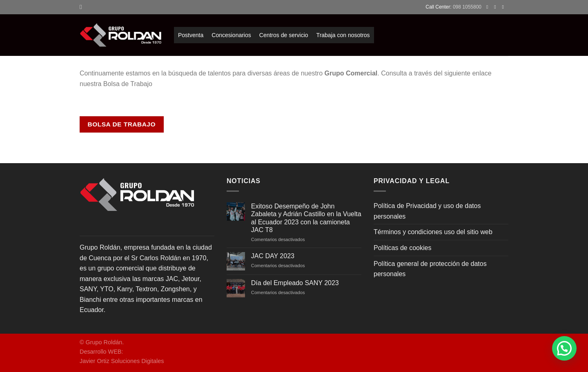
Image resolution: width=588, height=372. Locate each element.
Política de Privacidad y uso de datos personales (427, 211)
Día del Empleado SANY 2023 (295, 283)
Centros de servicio (284, 35)
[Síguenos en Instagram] (497, 7)
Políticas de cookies (402, 248)
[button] (564, 348)
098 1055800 (467, 7)
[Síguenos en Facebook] (489, 7)
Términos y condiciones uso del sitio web (433, 232)
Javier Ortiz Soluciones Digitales (122, 361)
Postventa (191, 35)
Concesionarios (231, 35)
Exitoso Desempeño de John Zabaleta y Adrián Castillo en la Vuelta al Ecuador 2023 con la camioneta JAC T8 (306, 218)
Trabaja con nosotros (343, 35)
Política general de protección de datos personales (430, 269)
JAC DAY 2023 (273, 256)
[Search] (83, 7)
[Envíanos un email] (504, 7)
